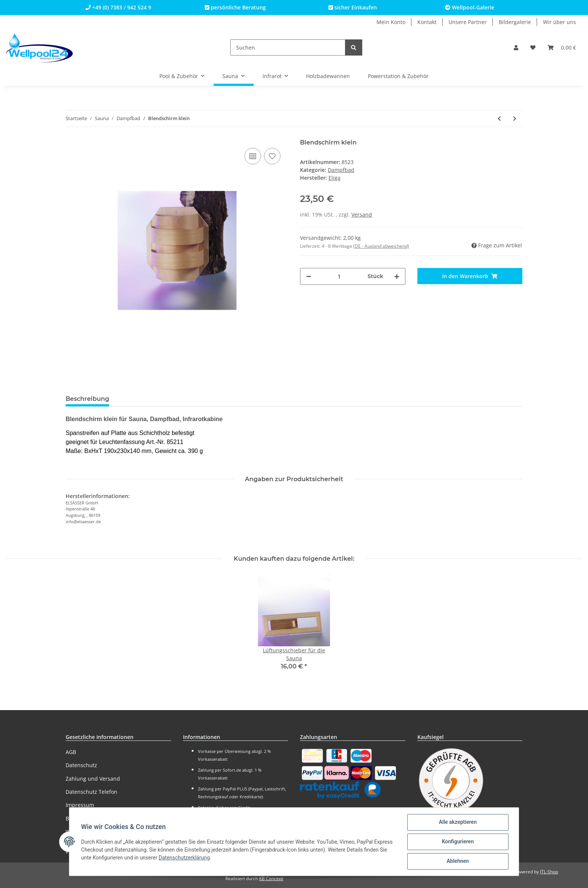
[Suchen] (288, 47)
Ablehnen (457, 861)
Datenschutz (81, 765)
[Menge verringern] (309, 276)
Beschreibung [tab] (87, 399)
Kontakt (427, 22)
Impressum (80, 805)
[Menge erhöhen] (397, 276)
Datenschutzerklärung (184, 858)
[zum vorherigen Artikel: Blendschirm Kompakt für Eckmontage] (499, 118)
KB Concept (271, 878)
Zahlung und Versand (93, 779)
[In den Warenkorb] (470, 276)
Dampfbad (341, 170)
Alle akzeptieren (457, 822)
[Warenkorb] (562, 47)
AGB (71, 752)
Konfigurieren (457, 842)
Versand (362, 214)
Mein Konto (391, 22)
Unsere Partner (468, 22)
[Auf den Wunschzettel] (272, 156)
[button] (516, 47)
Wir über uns (559, 22)
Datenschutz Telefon (91, 792)
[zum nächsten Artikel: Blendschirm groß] (515, 118)
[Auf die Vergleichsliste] (253, 156)
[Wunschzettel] (533, 47)
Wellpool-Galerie (470, 7)
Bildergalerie (515, 22)
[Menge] (339, 276)
